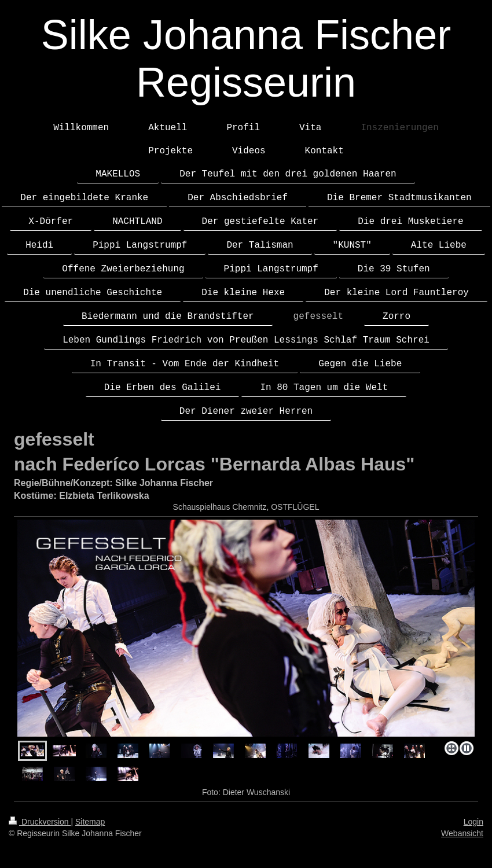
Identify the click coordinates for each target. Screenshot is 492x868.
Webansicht (462, 833)
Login (473, 822)
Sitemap (90, 822)
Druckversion (40, 822)
